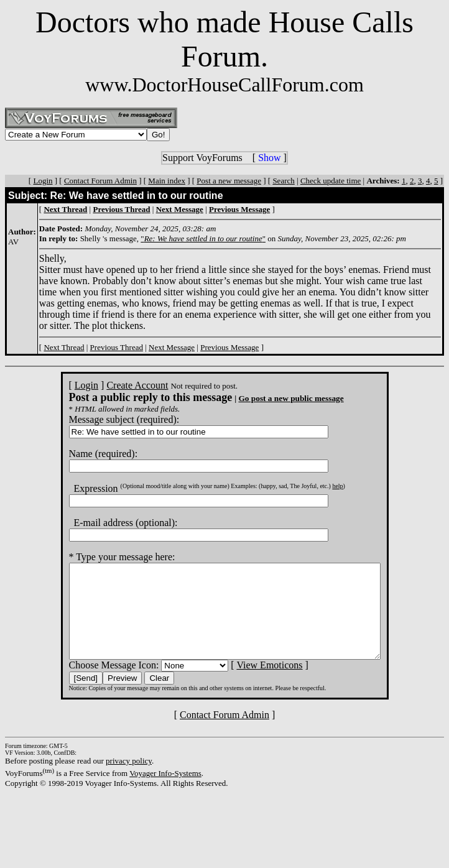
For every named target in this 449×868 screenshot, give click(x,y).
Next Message (172, 347)
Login (43, 181)
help (319, 486)
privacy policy (129, 779)
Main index (167, 181)
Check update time (331, 181)
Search (283, 181)
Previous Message (229, 347)
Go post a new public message (272, 398)
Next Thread (64, 347)
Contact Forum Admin (100, 181)
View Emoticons (251, 684)
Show (269, 158)
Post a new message (229, 181)
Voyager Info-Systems (165, 792)
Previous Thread (117, 347)
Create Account (118, 385)
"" (203, 238)
